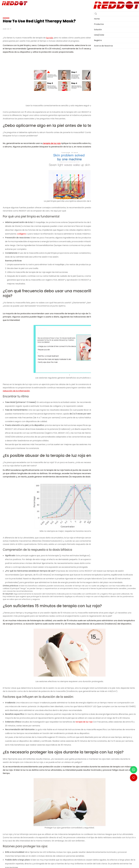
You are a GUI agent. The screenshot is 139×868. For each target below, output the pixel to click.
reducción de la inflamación (16, 391)
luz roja (50, 38)
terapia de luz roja (52, 143)
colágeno (21, 234)
